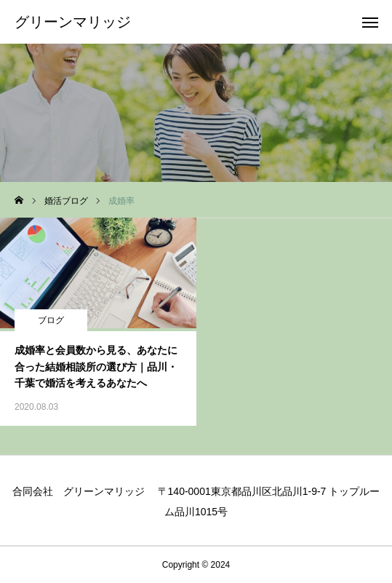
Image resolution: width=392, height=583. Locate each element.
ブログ (51, 320)
